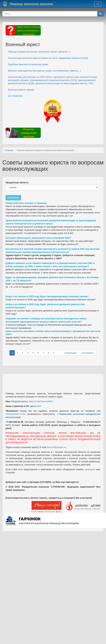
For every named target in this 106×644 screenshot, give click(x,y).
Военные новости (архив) (21, 90)
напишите (90, 469)
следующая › (71, 353)
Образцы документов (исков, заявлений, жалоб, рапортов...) (39, 52)
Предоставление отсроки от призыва (26, 203)
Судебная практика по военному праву (28, 64)
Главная (9, 150)
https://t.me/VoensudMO (41, 401)
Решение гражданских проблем (29, 133)
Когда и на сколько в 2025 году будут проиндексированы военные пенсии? (47, 296)
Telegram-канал (19, 401)
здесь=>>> (35, 406)
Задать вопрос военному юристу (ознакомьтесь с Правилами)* (29, 31)
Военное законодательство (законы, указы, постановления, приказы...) (44, 71)
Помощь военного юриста (31, 4)
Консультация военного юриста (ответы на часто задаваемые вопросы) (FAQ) (48, 58)
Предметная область (17, 183)
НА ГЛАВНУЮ (15, 96)
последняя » (88, 353)
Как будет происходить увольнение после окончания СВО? (38, 238)
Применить (13, 198)
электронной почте (15, 414)
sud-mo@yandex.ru (56, 447)
